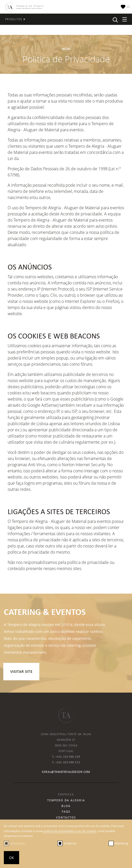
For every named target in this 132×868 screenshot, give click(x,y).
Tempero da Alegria (66, 800)
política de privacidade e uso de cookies (70, 831)
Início (66, 49)
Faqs (66, 812)
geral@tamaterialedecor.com (66, 772)
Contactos (66, 817)
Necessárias (18, 843)
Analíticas (70, 843)
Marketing (122, 843)
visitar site (21, 671)
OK (11, 858)
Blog (66, 806)
